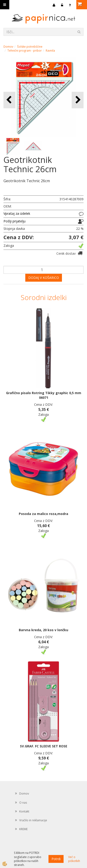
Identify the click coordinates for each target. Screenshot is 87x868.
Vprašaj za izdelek (17, 213)
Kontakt (24, 811)
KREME (23, 829)
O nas (23, 803)
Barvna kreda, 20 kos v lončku (43, 630)
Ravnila (50, 51)
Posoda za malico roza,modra (43, 514)
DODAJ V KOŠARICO (44, 278)
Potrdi (56, 859)
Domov (8, 47)
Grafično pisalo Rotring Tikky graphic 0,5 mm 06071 (44, 395)
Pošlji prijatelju (14, 221)
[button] (78, 100)
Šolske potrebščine (30, 47)
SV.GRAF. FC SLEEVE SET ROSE (44, 746)
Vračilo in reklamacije (33, 820)
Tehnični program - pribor (25, 51)
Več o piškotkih (74, 859)
